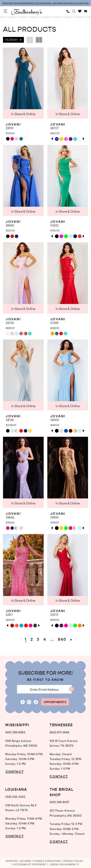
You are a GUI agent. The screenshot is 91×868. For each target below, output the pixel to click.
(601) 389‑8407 (60, 802)
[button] (6, 11)
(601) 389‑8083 (15, 732)
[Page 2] (32, 639)
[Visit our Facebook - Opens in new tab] (23, 702)
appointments (55, 702)
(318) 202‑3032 (15, 797)
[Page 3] (38, 639)
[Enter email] (44, 689)
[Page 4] (45, 639)
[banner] (26, 12)
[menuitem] (6, 11)
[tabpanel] (57, 139)
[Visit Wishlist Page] (80, 11)
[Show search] (74, 11)
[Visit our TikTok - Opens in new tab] (36, 702)
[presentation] (23, 83)
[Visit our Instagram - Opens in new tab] (29, 702)
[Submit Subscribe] (72, 689)
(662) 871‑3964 (60, 732)
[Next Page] (71, 639)
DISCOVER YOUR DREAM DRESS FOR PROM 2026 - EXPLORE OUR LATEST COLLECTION (45, 3)
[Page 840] (62, 639)
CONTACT (15, 772)
